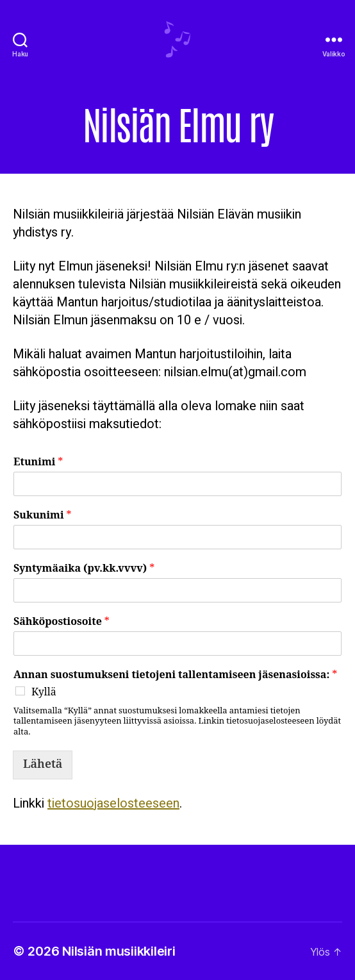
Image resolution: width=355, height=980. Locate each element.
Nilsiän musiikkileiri (119, 951)
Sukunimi (43, 515)
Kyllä (44, 692)
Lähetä (43, 764)
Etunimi (38, 462)
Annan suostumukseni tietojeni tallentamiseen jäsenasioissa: (175, 675)
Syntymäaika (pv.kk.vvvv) (84, 569)
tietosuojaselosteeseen (113, 803)
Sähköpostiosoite (62, 622)
